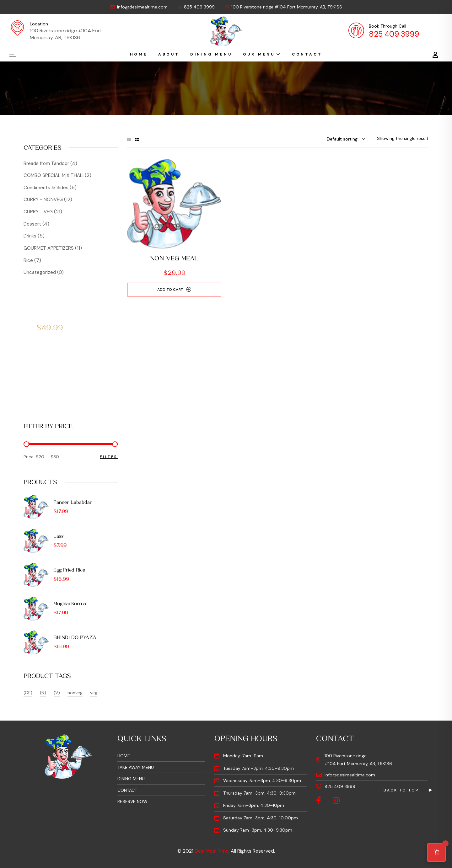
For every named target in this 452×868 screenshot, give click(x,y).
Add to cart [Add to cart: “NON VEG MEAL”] (170, 290)
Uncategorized (40, 272)
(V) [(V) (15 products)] (57, 693)
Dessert (32, 224)
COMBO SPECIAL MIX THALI (54, 175)
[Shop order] (346, 139)
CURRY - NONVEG (43, 200)
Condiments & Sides (46, 188)
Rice (28, 260)
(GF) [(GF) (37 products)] (28, 693)
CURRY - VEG (38, 212)
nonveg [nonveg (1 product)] (75, 693)
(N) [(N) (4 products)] (43, 693)
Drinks (30, 236)
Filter (109, 457)
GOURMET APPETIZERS (49, 248)
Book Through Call (387, 26)
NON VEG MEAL (174, 258)
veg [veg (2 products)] (94, 693)
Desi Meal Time (212, 851)
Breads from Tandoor (46, 163)
